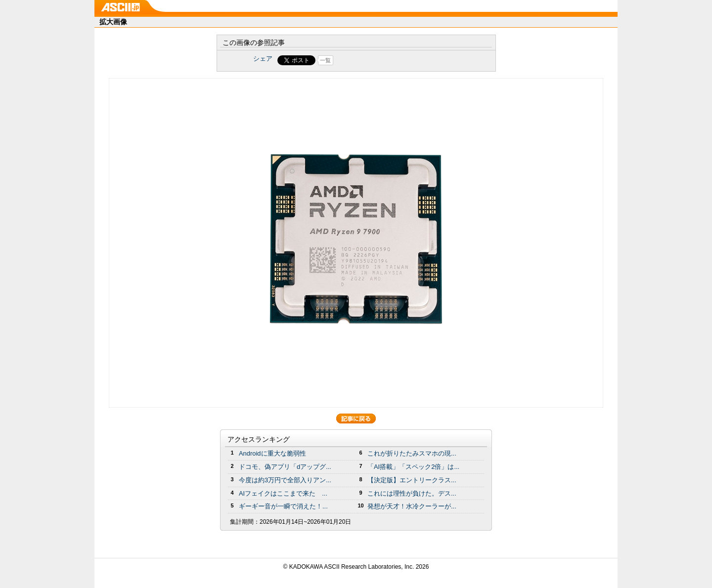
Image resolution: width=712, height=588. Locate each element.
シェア (263, 59)
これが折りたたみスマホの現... (412, 453)
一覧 (325, 60)
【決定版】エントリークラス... (412, 480)
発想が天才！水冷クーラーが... (412, 506)
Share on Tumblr (393, 60)
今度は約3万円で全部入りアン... (285, 480)
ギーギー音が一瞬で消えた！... (283, 506)
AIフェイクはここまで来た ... (283, 493)
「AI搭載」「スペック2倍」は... (413, 467)
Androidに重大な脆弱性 (272, 453)
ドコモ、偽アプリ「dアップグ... (285, 467)
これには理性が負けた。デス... (412, 493)
